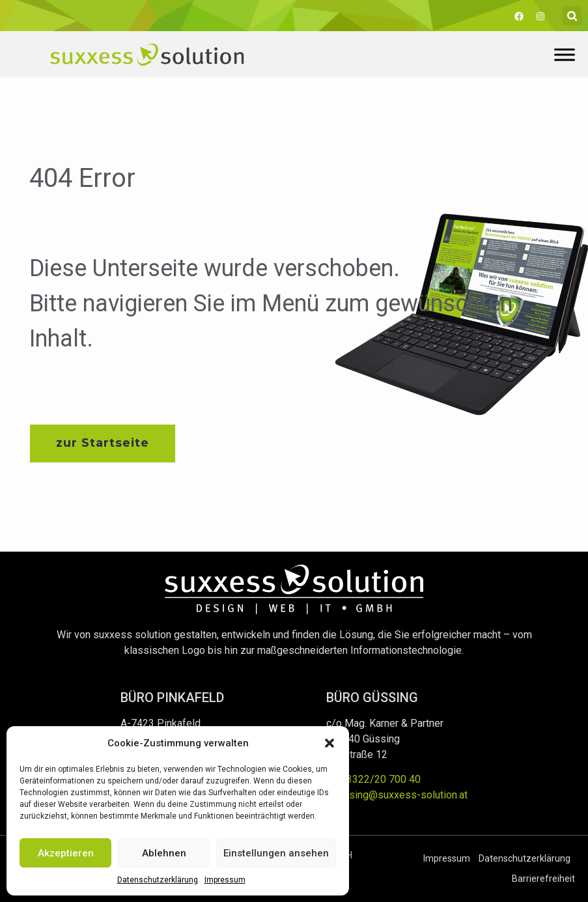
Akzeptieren (66, 853)
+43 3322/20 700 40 (373, 779)
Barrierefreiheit (543, 879)
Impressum (225, 880)
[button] (329, 743)
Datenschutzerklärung (158, 880)
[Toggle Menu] (565, 54)
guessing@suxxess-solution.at (397, 795)
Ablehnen (164, 853)
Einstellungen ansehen (276, 853)
